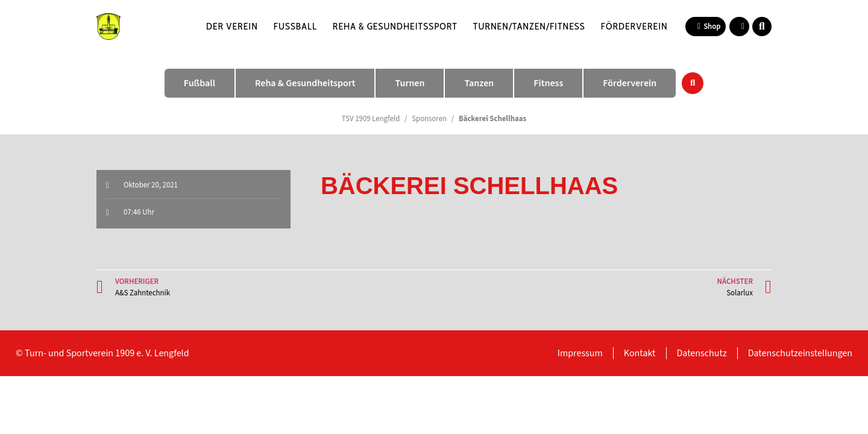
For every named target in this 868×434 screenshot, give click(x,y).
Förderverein (634, 26)
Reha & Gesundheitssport (395, 26)
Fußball (295, 26)
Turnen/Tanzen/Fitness (529, 26)
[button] (762, 27)
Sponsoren (429, 119)
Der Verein (232, 26)
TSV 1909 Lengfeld (371, 119)
